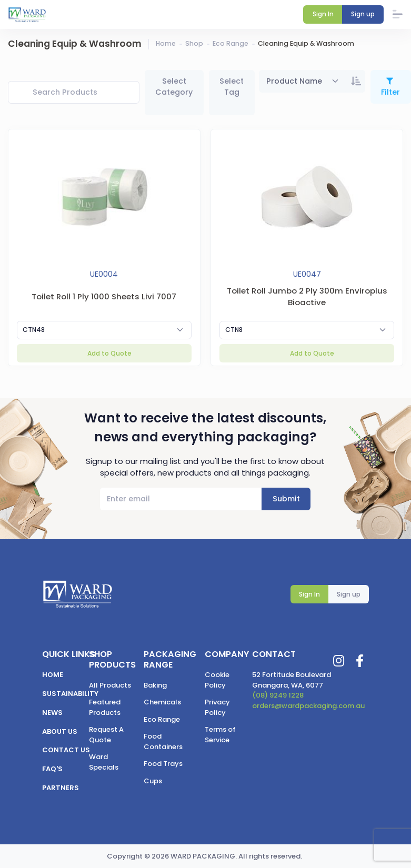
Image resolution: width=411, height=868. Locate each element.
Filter (390, 92)
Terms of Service (220, 735)
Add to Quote (109, 353)
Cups (153, 781)
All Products (110, 685)
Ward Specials (104, 762)
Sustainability (70, 694)
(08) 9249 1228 (278, 695)
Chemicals (162, 702)
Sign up (349, 594)
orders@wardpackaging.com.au (308, 706)
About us (60, 731)
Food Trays (163, 764)
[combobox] (303, 81)
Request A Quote (106, 735)
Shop (194, 43)
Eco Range (230, 43)
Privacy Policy (217, 707)
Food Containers (163, 741)
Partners (61, 788)
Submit (286, 499)
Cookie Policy (217, 680)
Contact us (66, 750)
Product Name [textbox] (294, 81)
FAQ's (52, 769)
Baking (155, 685)
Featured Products (105, 707)
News (52, 713)
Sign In (309, 594)
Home (166, 43)
